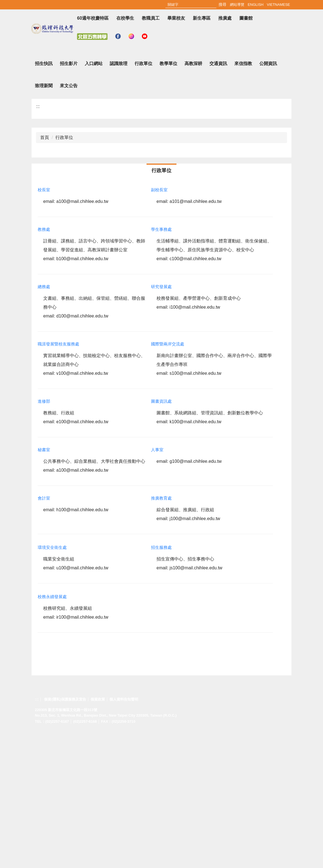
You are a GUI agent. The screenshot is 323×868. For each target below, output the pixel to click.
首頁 (45, 274)
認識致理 (119, 200)
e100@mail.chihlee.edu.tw (82, 558)
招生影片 (69, 200)
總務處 (44, 423)
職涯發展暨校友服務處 (58, 480)
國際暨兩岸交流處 (168, 480)
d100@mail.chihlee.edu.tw (82, 452)
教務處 (44, 365)
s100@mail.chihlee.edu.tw (195, 509)
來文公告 (69, 222)
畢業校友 (176, 18)
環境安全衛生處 (52, 684)
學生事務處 (161, 365)
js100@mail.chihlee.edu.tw (196, 704)
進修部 (44, 537)
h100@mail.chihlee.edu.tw (82, 646)
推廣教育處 (161, 634)
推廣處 (225, 18)
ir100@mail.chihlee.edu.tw (82, 753)
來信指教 (243, 200)
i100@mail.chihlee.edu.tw (195, 443)
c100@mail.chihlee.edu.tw (195, 395)
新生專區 (202, 18)
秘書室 (44, 586)
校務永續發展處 (52, 733)
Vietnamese (278, 5)
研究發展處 (161, 423)
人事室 (157, 586)
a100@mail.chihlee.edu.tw (82, 338)
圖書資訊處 (161, 537)
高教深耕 (193, 200)
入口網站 (94, 200)
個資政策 (98, 835)
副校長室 (159, 326)
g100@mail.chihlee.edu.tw (196, 597)
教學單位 (168, 200)
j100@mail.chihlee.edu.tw (195, 655)
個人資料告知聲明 (124, 835)
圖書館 (246, 18)
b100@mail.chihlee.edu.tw (82, 395)
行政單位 (143, 200)
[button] (31, 117)
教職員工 (151, 18)
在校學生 (125, 18)
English (256, 5)
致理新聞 (44, 222)
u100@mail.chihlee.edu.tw (82, 704)
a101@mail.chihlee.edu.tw (196, 338)
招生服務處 (161, 684)
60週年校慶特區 (93, 18)
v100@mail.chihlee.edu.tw (82, 509)
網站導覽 (237, 5)
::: (225, 5)
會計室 (44, 634)
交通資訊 (218, 200)
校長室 (44, 326)
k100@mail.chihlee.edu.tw (195, 558)
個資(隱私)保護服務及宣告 (65, 835)
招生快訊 (44, 200)
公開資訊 (268, 200)
